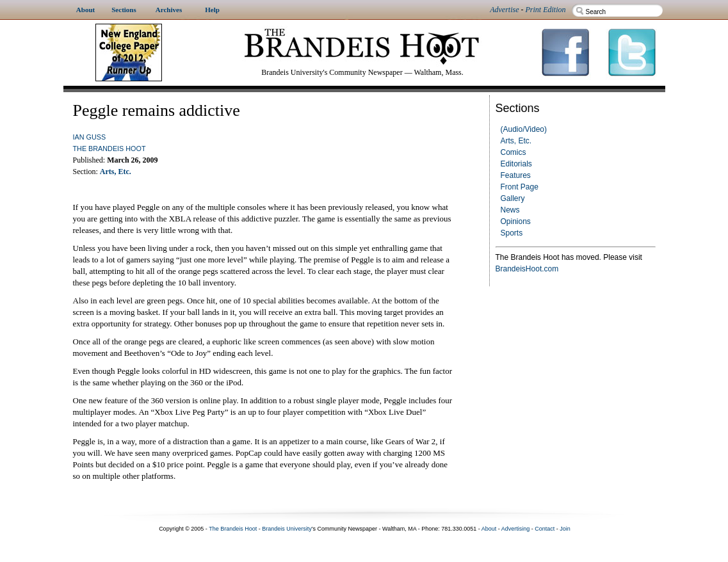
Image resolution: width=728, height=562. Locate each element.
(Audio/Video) (524, 129)
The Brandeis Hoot (109, 149)
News (510, 210)
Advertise (504, 10)
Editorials (516, 164)
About (489, 529)
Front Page (520, 187)
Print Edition (546, 10)
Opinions (516, 221)
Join (565, 529)
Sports (512, 233)
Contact (545, 529)
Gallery (513, 198)
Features (516, 175)
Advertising (516, 529)
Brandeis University (287, 529)
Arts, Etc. (516, 141)
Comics (514, 152)
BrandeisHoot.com (527, 269)
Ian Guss (90, 137)
